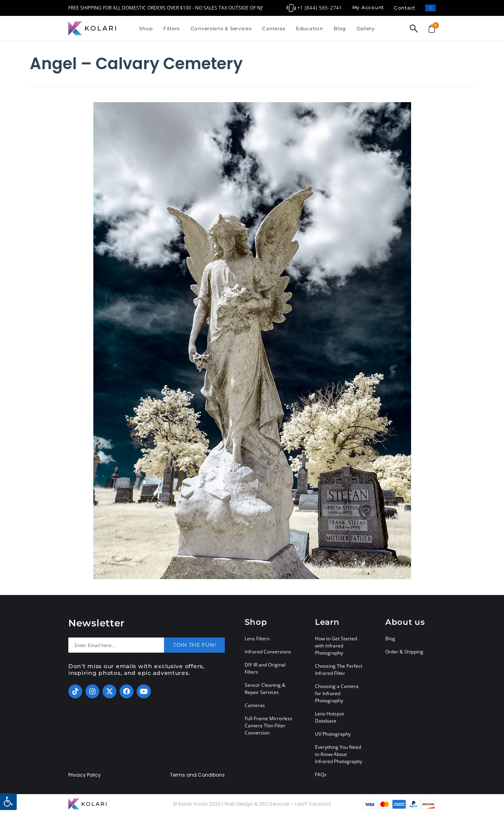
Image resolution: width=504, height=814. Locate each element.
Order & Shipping (404, 652)
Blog (340, 28)
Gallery (366, 28)
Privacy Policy (85, 775)
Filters (172, 28)
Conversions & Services (221, 28)
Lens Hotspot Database (329, 717)
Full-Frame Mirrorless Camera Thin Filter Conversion (268, 726)
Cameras (274, 28)
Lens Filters (257, 639)
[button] (8, 802)
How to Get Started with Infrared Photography (336, 646)
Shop (146, 28)
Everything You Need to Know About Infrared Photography (339, 754)
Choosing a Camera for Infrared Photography (337, 693)
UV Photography (333, 734)
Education (309, 28)
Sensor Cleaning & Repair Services (265, 689)
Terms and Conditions (197, 775)
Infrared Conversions (268, 652)
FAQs (321, 774)
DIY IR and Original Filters (265, 668)
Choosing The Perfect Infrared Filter (339, 670)
